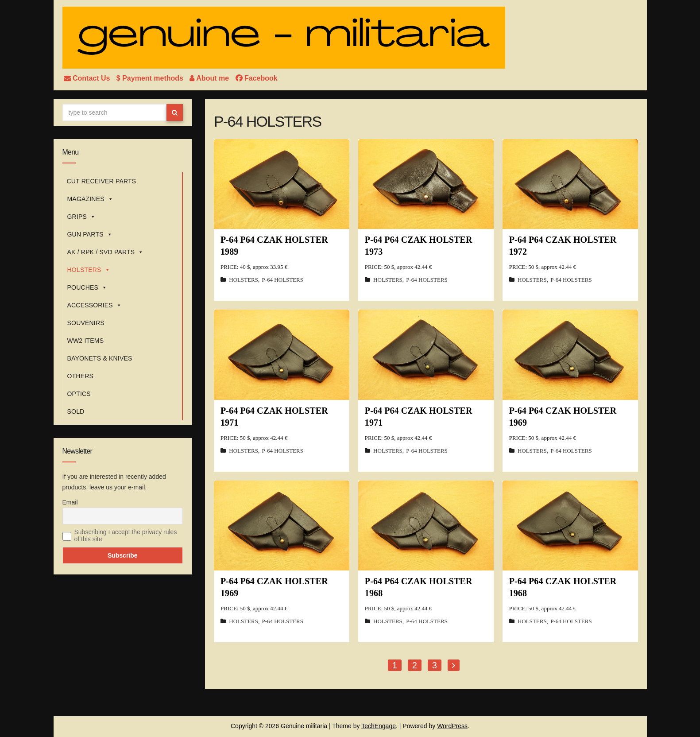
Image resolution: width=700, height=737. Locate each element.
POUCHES (87, 287)
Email (70, 502)
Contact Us (88, 78)
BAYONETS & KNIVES (100, 358)
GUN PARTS (90, 234)
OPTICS (79, 394)
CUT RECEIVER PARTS (102, 181)
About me (210, 78)
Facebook (257, 78)
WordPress (452, 726)
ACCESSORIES (95, 305)
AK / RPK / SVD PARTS (106, 252)
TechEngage (379, 726)
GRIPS (82, 217)
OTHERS (81, 376)
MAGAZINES (90, 199)
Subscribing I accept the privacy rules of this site (126, 535)
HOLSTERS (89, 270)
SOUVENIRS (86, 323)
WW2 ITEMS (86, 341)
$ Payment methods (151, 78)
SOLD (76, 411)
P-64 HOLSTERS (282, 280)
